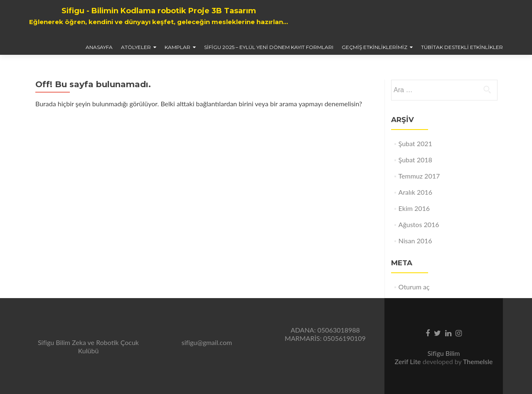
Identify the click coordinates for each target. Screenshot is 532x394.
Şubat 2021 (415, 143)
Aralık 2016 (415, 192)
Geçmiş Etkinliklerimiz (374, 47)
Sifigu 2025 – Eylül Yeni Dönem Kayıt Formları (269, 47)
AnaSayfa (99, 47)
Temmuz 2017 (419, 176)
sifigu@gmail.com (207, 342)
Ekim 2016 (414, 208)
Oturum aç (414, 287)
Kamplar (177, 47)
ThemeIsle (478, 361)
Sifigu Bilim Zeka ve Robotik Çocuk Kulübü (88, 346)
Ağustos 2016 (419, 224)
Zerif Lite (409, 361)
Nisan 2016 (415, 241)
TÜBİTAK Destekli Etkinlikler (462, 47)
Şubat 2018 (415, 160)
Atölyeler (136, 47)
